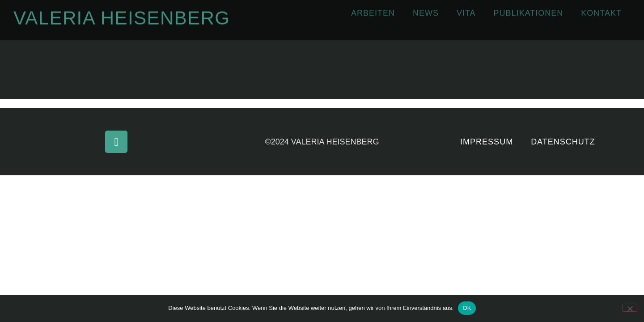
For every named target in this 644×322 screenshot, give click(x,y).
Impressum (487, 142)
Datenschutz (563, 142)
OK (467, 308)
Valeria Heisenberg (122, 16)
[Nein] (630, 308)
